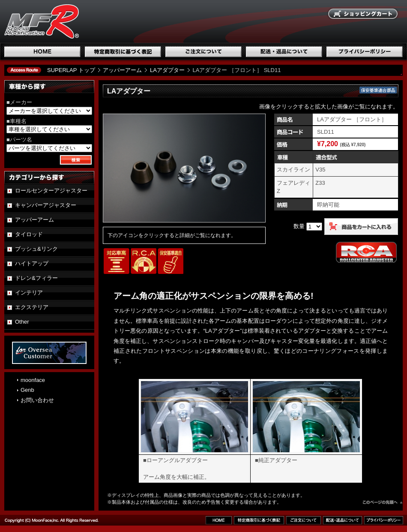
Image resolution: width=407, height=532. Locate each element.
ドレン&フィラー (36, 278)
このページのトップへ (383, 503)
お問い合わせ (37, 400)
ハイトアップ (32, 263)
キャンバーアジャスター (46, 205)
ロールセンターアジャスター (51, 191)
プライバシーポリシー (365, 52)
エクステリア (32, 307)
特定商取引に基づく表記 (123, 52)
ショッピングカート (363, 14)
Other (22, 322)
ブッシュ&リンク (36, 249)
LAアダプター (167, 70)
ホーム (42, 52)
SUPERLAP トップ (71, 70)
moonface (33, 380)
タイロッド (29, 234)
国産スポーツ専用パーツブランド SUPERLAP (96, 21)
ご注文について (203, 52)
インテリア (29, 293)
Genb (27, 390)
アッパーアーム (122, 70)
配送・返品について (284, 52)
